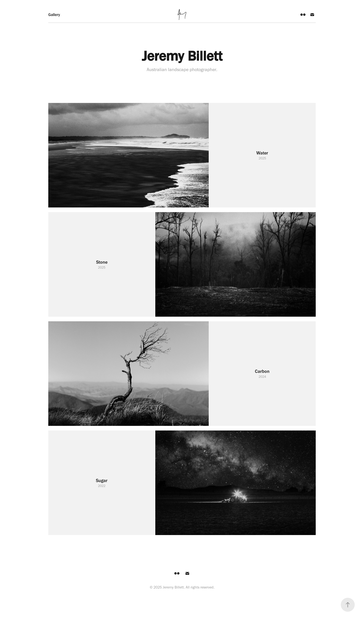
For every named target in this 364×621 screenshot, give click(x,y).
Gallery (54, 15)
